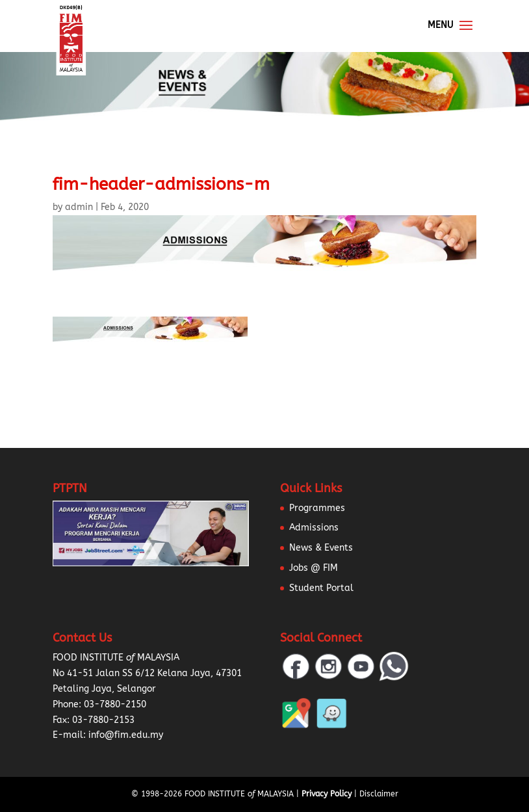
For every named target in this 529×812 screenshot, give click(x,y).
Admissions (314, 528)
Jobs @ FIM (314, 568)
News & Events (321, 548)
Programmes (317, 508)
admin (79, 207)
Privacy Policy (327, 794)
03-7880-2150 (115, 704)
